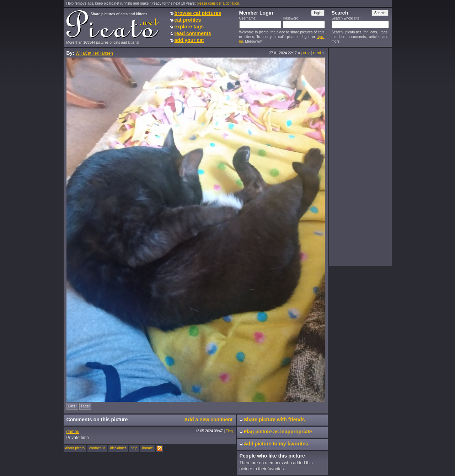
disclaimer (118, 448)
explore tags (189, 27)
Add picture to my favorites (276, 444)
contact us (97, 448)
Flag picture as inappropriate (278, 432)
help (134, 448)
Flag (229, 431)
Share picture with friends (274, 420)
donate (148, 448)
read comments (193, 33)
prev (306, 53)
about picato (75, 448)
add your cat (189, 40)
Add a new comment (208, 420)
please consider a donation (218, 3)
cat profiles (188, 20)
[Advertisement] (360, 157)
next (317, 53)
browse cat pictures (198, 13)
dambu (73, 432)
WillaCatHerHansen (94, 53)
